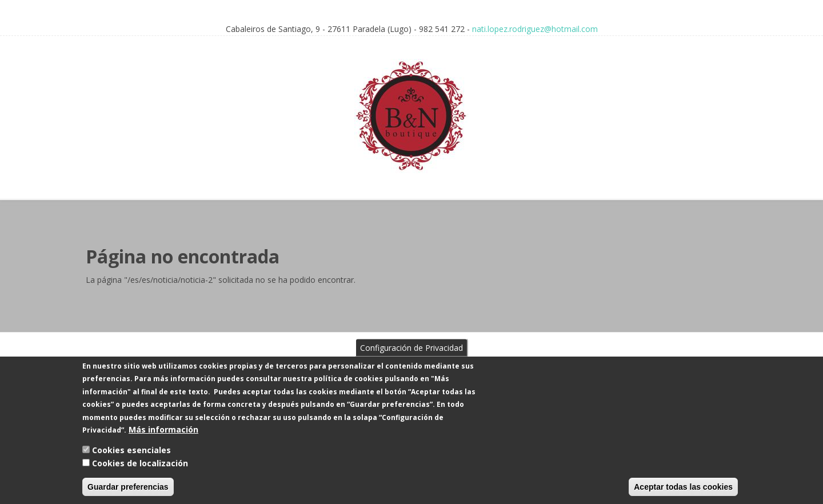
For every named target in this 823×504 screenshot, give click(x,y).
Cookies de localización (140, 472)
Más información (163, 438)
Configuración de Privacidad (411, 356)
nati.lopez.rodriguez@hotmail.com (535, 29)
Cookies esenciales (131, 459)
